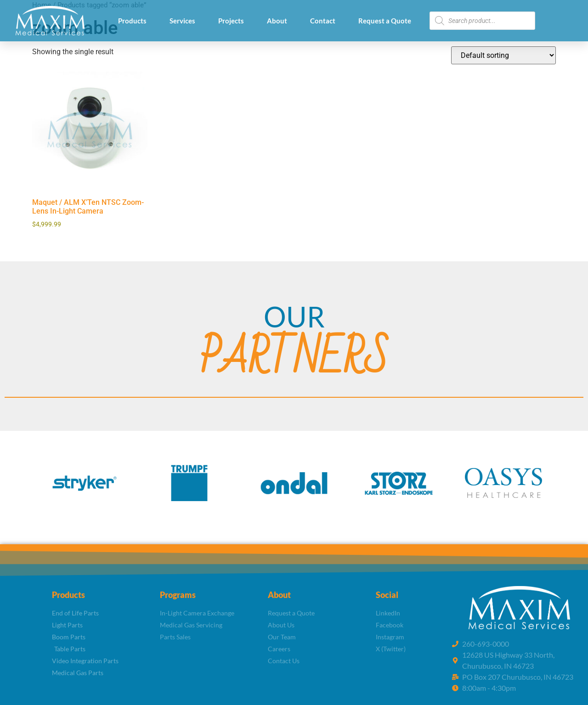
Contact (323, 21)
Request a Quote (385, 21)
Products (132, 21)
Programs (178, 595)
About (277, 21)
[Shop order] (503, 55)
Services (182, 21)
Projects (231, 21)
